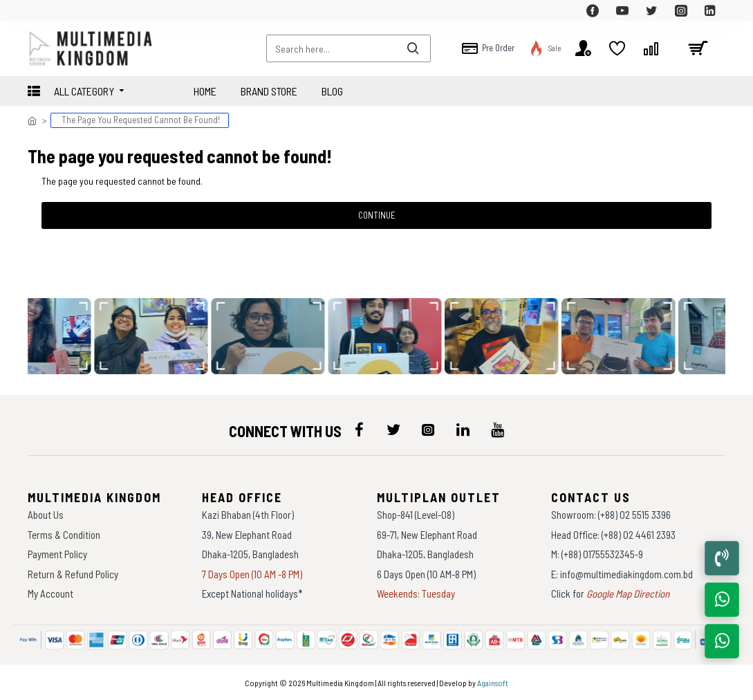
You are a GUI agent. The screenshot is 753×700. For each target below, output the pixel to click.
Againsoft (493, 683)
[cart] (698, 48)
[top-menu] (38, 10)
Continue (377, 215)
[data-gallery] (154, 336)
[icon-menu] (359, 430)
